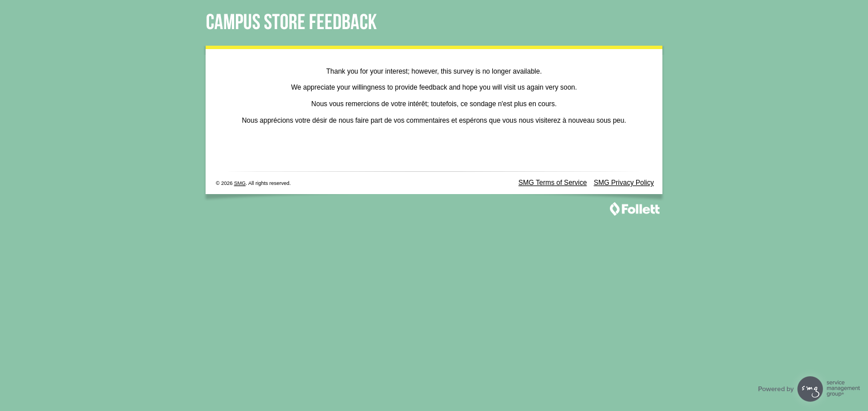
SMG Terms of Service (553, 183)
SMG (240, 183)
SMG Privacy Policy (624, 183)
